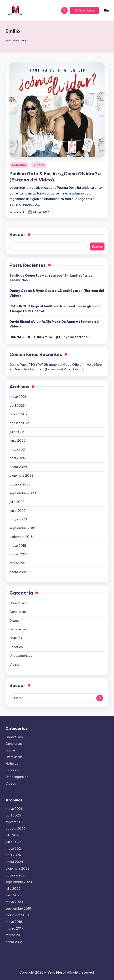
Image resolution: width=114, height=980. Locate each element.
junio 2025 (17, 441)
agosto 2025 (19, 423)
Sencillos (19, 165)
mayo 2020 (18, 519)
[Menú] (106, 11)
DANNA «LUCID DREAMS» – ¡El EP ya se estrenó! (49, 337)
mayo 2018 (18, 546)
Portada (11, 40)
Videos (39, 165)
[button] (85, 11)
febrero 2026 (19, 414)
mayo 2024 (18, 449)
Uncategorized (21, 656)
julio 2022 (17, 502)
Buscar (17, 234)
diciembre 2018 (21, 537)
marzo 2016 (18, 563)
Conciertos (18, 612)
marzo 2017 (18, 554)
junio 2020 (18, 511)
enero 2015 (18, 572)
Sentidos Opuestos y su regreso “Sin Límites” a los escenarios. (51, 278)
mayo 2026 (18, 397)
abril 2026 (17, 406)
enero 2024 (18, 467)
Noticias (16, 638)
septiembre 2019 (22, 528)
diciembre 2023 (21, 476)
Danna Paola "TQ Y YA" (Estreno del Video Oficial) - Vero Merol (56, 365)
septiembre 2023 (23, 493)
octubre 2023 (20, 484)
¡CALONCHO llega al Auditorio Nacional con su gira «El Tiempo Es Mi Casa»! (55, 309)
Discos (14, 621)
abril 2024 (17, 458)
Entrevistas (18, 629)
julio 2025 (17, 432)
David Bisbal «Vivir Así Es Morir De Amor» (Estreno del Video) (54, 324)
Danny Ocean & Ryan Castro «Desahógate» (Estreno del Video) (57, 293)
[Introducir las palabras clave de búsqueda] (57, 698)
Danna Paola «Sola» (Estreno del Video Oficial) (49, 369)
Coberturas (18, 603)
